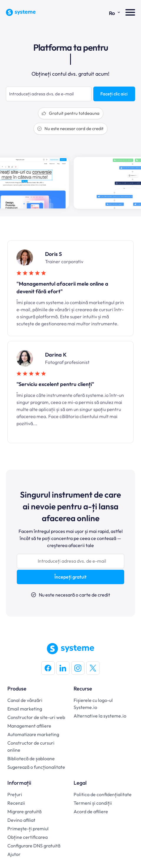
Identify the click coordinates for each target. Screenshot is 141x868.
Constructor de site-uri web (36, 717)
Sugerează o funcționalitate (36, 767)
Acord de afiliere (91, 811)
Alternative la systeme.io (100, 716)
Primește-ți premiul (28, 829)
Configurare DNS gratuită (34, 846)
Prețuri (15, 794)
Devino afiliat (21, 820)
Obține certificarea (28, 837)
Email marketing (25, 709)
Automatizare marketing (33, 734)
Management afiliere (29, 726)
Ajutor (14, 854)
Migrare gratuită (24, 811)
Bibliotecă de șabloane (31, 758)
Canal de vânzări (25, 700)
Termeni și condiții (93, 803)
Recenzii (16, 803)
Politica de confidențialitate (103, 794)
